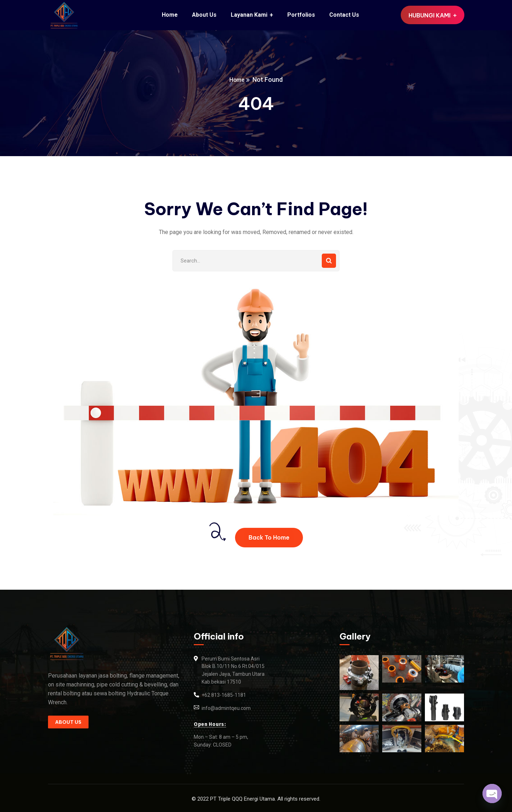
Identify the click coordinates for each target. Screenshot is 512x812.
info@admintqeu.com (226, 708)
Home (237, 79)
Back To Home (269, 537)
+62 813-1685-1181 (224, 695)
